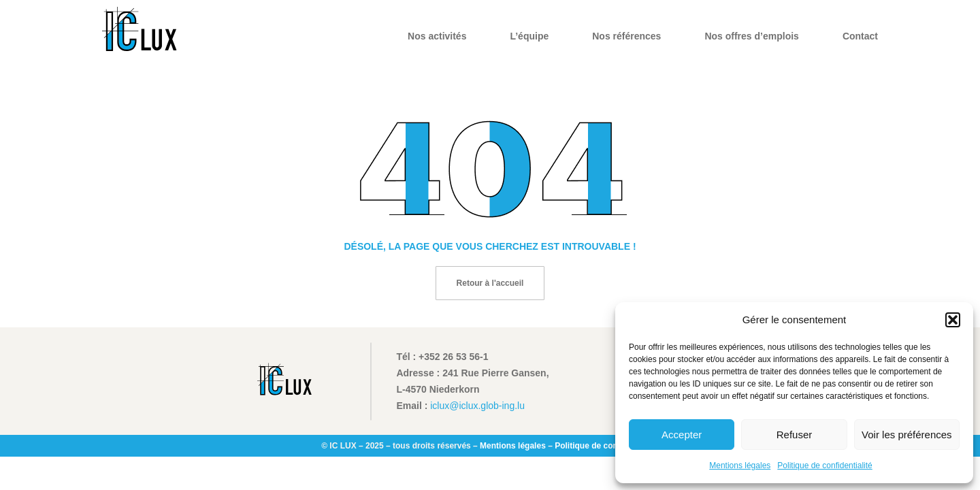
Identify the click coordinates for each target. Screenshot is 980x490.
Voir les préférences (907, 435)
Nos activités (437, 36)
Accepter (682, 435)
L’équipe (529, 36)
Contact (860, 36)
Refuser (795, 435)
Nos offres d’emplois (751, 36)
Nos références (626, 36)
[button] (953, 320)
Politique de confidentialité (607, 446)
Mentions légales (740, 465)
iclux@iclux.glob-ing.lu (477, 406)
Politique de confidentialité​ (824, 465)
